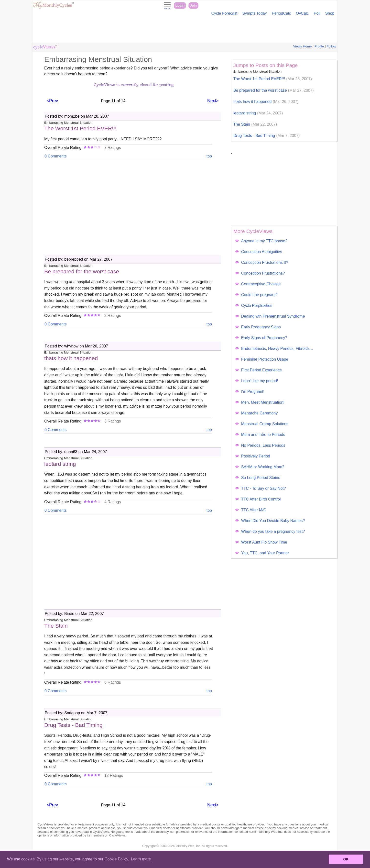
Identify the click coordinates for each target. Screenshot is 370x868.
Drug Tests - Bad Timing (267, 136)
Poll (317, 13)
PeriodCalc (281, 13)
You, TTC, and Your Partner (262, 553)
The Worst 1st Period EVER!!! (273, 79)
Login (180, 6)
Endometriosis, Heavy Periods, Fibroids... (274, 349)
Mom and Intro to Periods (260, 435)
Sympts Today (255, 13)
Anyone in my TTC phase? (261, 241)
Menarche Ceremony (256, 413)
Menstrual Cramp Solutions (262, 424)
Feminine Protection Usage (262, 359)
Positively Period (253, 456)
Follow (331, 46)
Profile (319, 46)
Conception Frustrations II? (262, 262)
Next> (213, 101)
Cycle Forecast (224, 13)
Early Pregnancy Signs (258, 327)
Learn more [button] (141, 859)
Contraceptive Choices (258, 284)
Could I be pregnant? (256, 295)
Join (193, 6)
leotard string (258, 113)
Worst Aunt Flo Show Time (261, 542)
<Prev (52, 101)
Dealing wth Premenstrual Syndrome (270, 316)
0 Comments (56, 156)
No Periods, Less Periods (260, 445)
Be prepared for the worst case (274, 90)
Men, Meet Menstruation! (260, 402)
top (209, 156)
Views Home (303, 46)
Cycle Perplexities (254, 306)
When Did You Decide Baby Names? (270, 521)
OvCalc (302, 13)
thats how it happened (266, 102)
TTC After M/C (251, 510)
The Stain (255, 124)
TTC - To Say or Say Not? (261, 488)
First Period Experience (259, 370)
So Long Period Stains (258, 478)
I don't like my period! (257, 381)
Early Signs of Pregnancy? (261, 338)
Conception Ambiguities (259, 252)
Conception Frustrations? (260, 273)
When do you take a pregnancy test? (270, 531)
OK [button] (346, 859)
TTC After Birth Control (258, 499)
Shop (330, 13)
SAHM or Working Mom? (260, 467)
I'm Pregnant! (250, 392)
